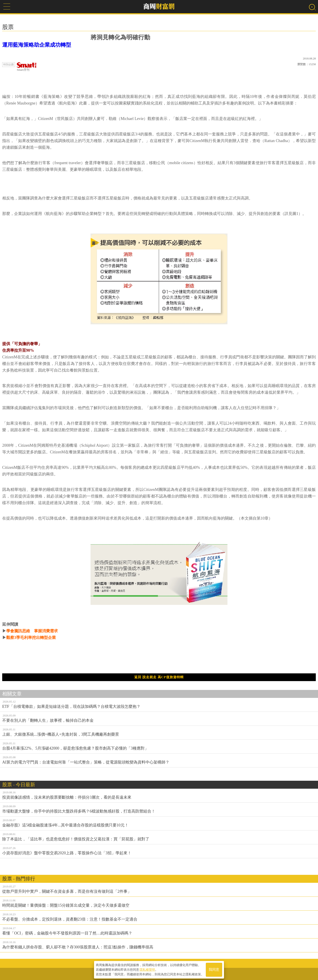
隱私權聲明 (147, 969)
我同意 (214, 969)
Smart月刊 (27, 67)
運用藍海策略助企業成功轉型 (37, 45)
